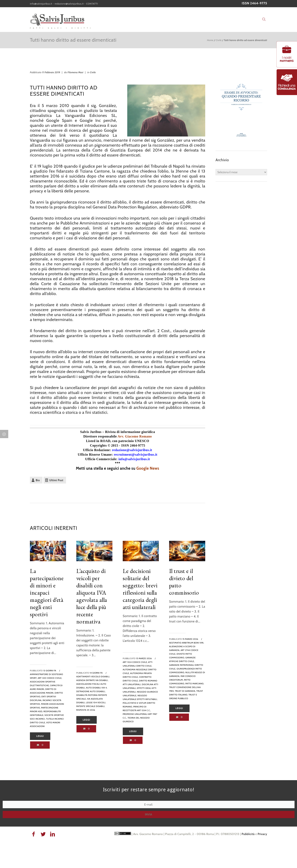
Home (210, 40)
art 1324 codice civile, (135, 662)
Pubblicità (248, 834)
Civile (219, 40)
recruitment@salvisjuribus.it (136, 455)
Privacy (262, 834)
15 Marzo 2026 (144, 658)
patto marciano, (195, 684)
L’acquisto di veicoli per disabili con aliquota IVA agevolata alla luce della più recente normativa (92, 596)
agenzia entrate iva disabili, (92, 680)
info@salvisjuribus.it (41, 4)
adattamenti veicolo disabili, (93, 677)
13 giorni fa (50, 671)
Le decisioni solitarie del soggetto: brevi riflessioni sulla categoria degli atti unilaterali (140, 589)
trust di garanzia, (185, 691)
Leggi (40, 736)
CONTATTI (92, 4)
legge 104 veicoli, (96, 703)
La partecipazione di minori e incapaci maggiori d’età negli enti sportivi (47, 593)
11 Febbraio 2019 (51, 72)
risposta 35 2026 (86, 710)
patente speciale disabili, (91, 706)
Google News (148, 468)
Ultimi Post (56, 480)
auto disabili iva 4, (97, 688)
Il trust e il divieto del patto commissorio (184, 582)
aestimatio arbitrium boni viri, (187, 643)
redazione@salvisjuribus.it (69, 4)
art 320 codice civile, (50, 678)
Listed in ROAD (98, 441)
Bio (38, 480)
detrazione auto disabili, (91, 691)
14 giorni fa (96, 673)
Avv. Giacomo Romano (135, 436)
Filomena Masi (75, 72)
